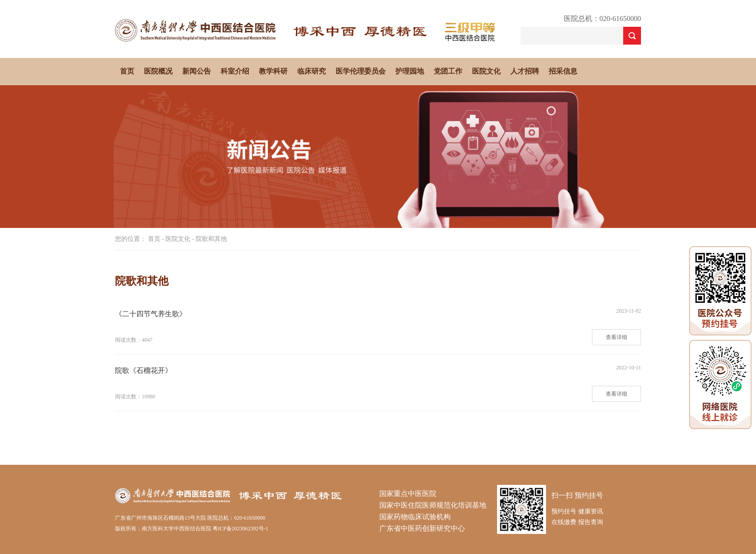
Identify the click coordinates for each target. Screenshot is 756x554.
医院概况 (158, 71)
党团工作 (448, 71)
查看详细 (616, 337)
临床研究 (312, 71)
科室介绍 (235, 71)
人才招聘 (525, 71)
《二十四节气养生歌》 (151, 314)
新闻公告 (197, 71)
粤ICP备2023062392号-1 (240, 529)
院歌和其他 (211, 239)
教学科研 (273, 71)
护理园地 (410, 71)
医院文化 (486, 71)
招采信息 (563, 71)
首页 (127, 71)
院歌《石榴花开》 (144, 370)
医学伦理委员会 (361, 71)
